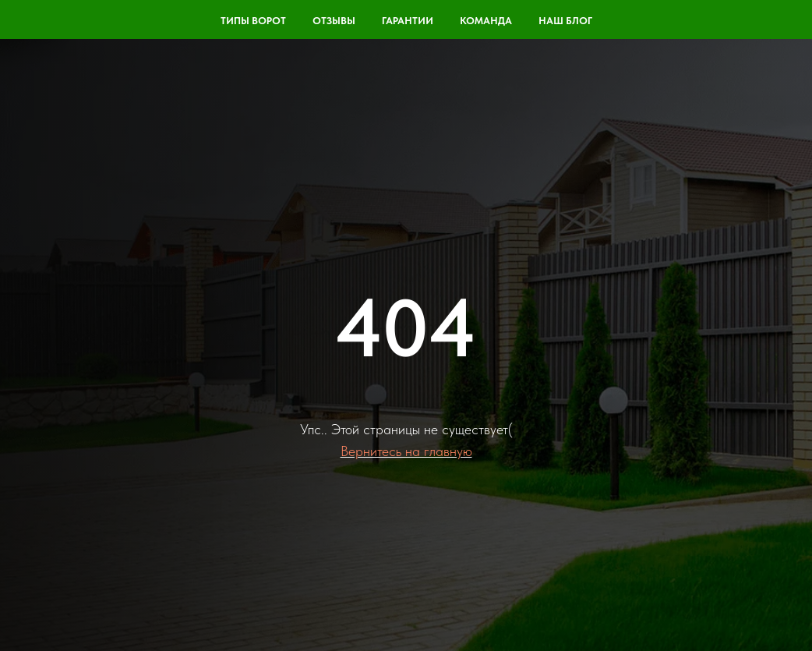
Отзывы (334, 21)
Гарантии (408, 21)
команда (486, 21)
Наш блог (565, 21)
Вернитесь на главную (406, 451)
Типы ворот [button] (253, 21)
